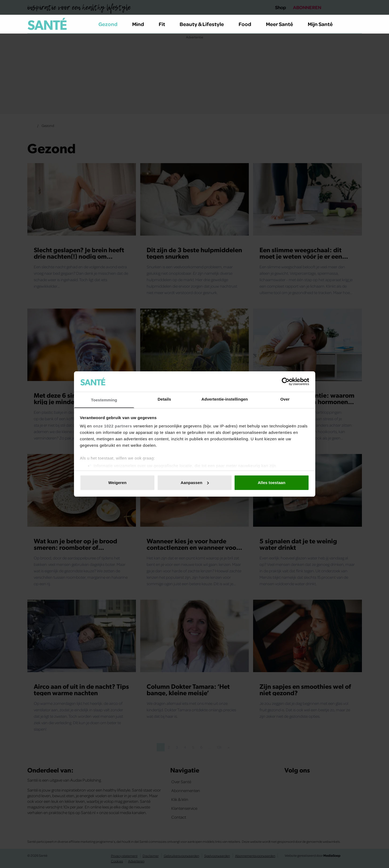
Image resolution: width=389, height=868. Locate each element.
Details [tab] (164, 399)
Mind (141, 24)
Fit (165, 24)
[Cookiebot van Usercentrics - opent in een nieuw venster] (286, 382)
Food (248, 24)
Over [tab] (285, 399)
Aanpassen (195, 483)
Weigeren (117, 483)
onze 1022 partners (112, 426)
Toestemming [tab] (104, 400)
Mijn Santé (324, 24)
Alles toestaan (271, 483)
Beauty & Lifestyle (205, 24)
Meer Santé (283, 24)
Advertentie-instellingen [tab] (225, 399)
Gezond (111, 24)
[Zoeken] (358, 24)
